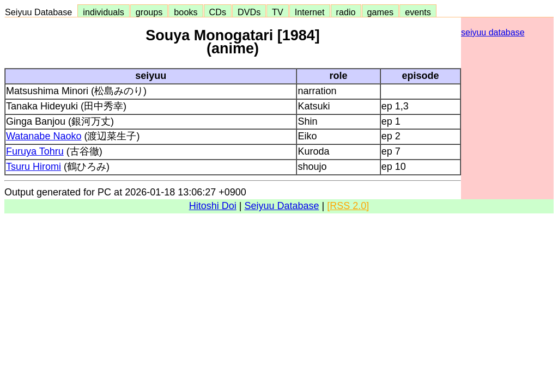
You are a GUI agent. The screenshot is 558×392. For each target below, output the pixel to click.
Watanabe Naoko (44, 136)
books (186, 12)
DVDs (249, 12)
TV (277, 12)
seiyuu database (493, 32)
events (418, 12)
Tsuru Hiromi (34, 167)
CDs (218, 12)
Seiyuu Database (41, 12)
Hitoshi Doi (213, 206)
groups (149, 12)
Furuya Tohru (35, 151)
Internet (310, 12)
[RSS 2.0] (348, 206)
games (381, 12)
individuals (104, 12)
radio (346, 12)
